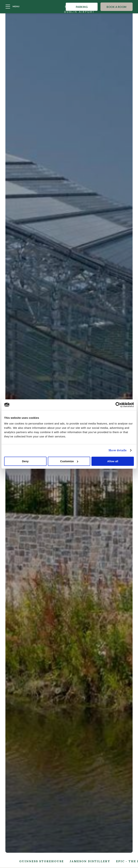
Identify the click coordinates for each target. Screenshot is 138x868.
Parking (81, 8)
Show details (118, 450)
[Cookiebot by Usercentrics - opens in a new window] (118, 405)
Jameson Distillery (90, 861)
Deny (25, 461)
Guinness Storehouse (42, 861)
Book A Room (117, 8)
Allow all (113, 461)
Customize (69, 461)
